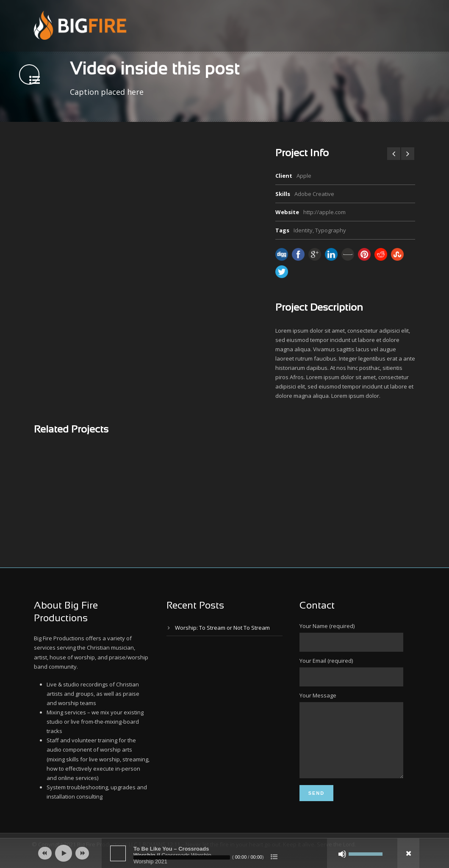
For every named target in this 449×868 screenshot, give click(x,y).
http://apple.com (324, 212)
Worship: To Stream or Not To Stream (222, 628)
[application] (224, 853)
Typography (331, 230)
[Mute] (342, 854)
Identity (303, 230)
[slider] (182, 857)
